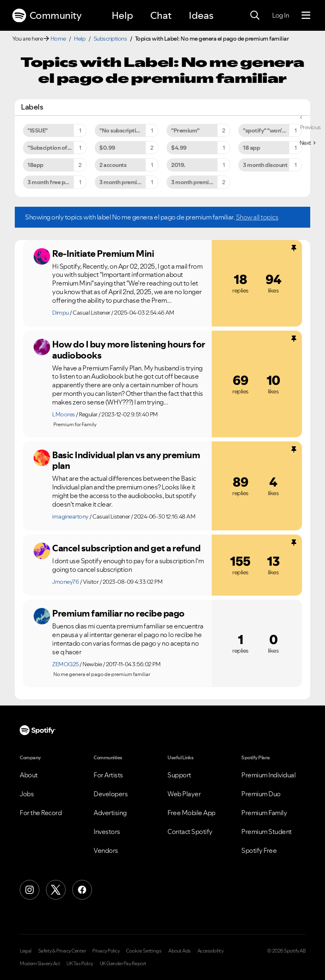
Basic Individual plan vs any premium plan (126, 460)
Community (47, 16)
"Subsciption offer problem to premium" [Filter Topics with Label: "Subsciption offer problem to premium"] (57, 148)
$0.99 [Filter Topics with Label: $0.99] (107, 148)
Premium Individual (268, 775)
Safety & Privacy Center (62, 951)
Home (58, 39)
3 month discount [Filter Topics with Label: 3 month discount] (265, 165)
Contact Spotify (190, 832)
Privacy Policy (106, 951)
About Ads (180, 951)
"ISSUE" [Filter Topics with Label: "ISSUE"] (38, 130)
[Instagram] (30, 890)
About (29, 775)
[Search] (255, 16)
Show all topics (257, 217)
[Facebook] (82, 890)
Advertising (110, 813)
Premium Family (264, 813)
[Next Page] (308, 143)
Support (179, 775)
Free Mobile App (191, 813)
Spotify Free (259, 850)
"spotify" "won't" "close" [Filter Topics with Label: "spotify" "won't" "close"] (272, 130)
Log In (280, 15)
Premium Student (267, 832)
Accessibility (211, 951)
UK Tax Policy (80, 964)
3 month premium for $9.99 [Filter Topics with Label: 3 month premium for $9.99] (201, 182)
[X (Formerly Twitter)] (56, 890)
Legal (26, 951)
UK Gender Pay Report (123, 964)
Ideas (201, 15)
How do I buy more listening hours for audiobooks (129, 350)
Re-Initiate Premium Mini (103, 254)
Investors (107, 832)
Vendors (106, 850)
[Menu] (306, 16)
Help (122, 15)
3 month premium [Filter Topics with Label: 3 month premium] (122, 182)
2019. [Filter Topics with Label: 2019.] (178, 165)
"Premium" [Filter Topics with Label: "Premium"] (185, 130)
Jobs (27, 794)
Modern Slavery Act (40, 964)
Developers (111, 794)
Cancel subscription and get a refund (126, 548)
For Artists (108, 775)
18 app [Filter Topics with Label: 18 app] (251, 148)
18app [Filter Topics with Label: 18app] (35, 165)
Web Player (184, 794)
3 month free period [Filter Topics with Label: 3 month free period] (53, 182)
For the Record (41, 813)
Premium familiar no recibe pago (118, 613)
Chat (161, 15)
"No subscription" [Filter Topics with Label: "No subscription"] (122, 130)
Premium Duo (261, 794)
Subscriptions (110, 39)
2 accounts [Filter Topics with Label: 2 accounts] (113, 165)
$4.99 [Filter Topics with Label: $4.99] (179, 148)
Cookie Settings (144, 951)
